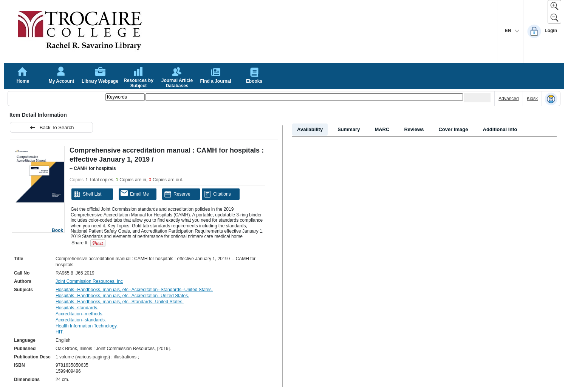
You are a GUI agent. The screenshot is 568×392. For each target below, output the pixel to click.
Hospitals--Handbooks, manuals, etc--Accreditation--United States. (122, 296)
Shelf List (87, 194)
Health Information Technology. (87, 326)
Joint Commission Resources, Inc (89, 281)
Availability (310, 129)
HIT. (60, 332)
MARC (382, 129)
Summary (349, 129)
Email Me (135, 194)
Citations (217, 194)
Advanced (508, 99)
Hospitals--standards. (77, 308)
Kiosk (532, 99)
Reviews (414, 129)
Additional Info (500, 129)
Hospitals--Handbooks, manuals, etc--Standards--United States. (120, 302)
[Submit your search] (477, 98)
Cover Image (453, 129)
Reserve (177, 194)
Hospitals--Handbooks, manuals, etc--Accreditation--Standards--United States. (134, 290)
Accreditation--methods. (80, 314)
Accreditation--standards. (81, 320)
